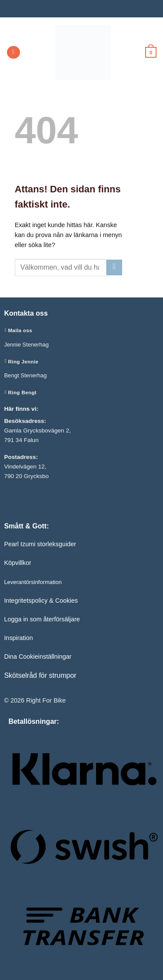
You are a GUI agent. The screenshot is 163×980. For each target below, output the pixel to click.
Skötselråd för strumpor (40, 675)
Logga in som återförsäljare (42, 619)
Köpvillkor (17, 563)
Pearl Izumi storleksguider (40, 544)
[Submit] (114, 267)
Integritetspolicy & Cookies (41, 601)
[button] (13, 53)
